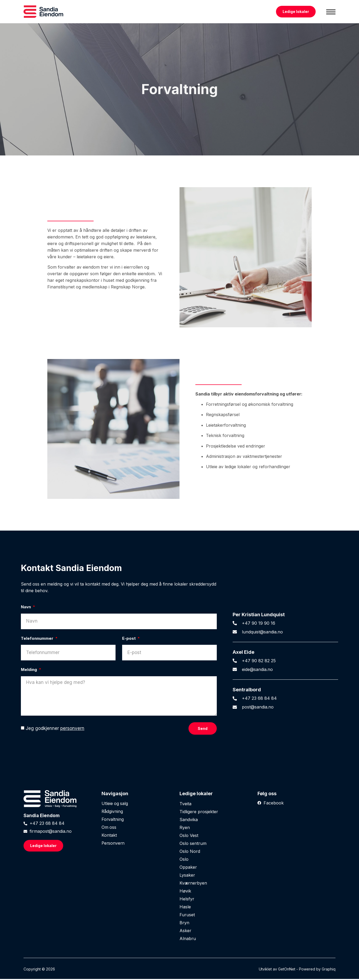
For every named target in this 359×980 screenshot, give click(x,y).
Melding (29, 670)
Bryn (184, 924)
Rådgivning (112, 813)
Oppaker (188, 868)
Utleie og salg (115, 805)
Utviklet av (268, 970)
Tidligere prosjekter (199, 813)
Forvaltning (113, 821)
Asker (185, 932)
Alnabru (188, 940)
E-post (129, 638)
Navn (26, 607)
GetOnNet (287, 970)
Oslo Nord (190, 852)
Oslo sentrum (193, 844)
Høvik (185, 892)
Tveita (185, 805)
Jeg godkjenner (55, 730)
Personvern (113, 844)
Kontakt (109, 836)
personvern (72, 730)
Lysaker (187, 876)
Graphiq (329, 970)
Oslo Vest (189, 836)
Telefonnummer (38, 638)
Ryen (185, 829)
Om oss (109, 829)
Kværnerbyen (193, 884)
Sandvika (189, 821)
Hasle (185, 908)
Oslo (184, 860)
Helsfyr (187, 900)
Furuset (187, 916)
